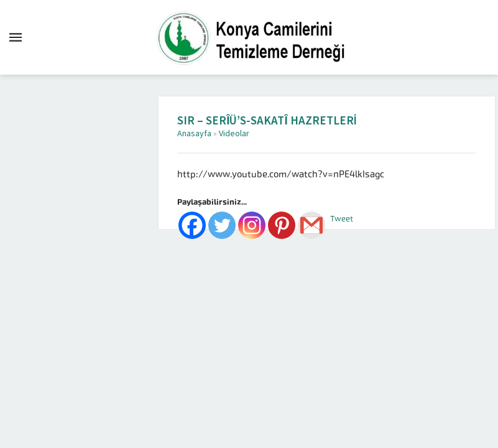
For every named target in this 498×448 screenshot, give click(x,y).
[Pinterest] (282, 225)
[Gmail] (311, 225)
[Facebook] (192, 225)
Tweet (342, 219)
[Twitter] (222, 225)
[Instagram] (252, 225)
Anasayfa (194, 134)
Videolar (234, 134)
